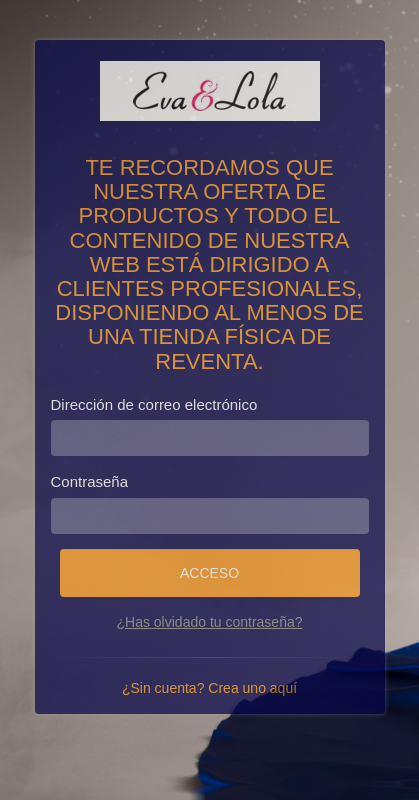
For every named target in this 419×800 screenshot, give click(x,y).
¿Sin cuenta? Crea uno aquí (209, 688)
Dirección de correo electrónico (154, 404)
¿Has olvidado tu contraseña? (210, 622)
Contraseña (90, 481)
